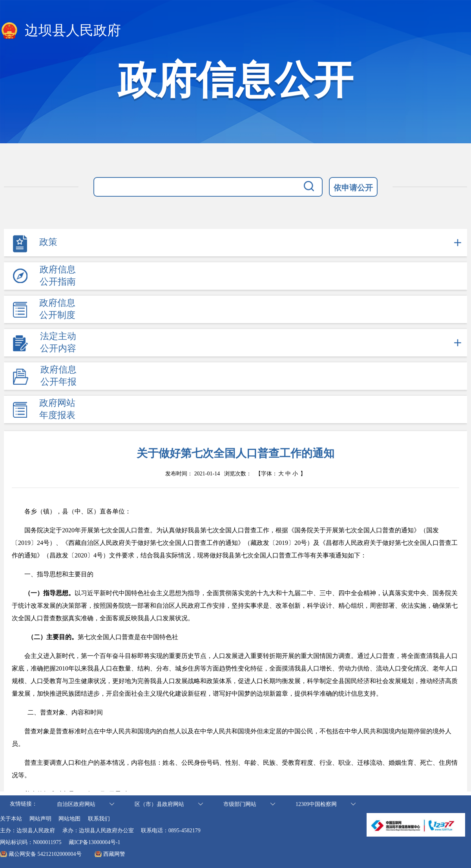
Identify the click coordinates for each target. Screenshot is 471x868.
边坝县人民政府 (60, 31)
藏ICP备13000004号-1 (94, 842)
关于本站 (11, 819)
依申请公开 (353, 188)
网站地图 (69, 819)
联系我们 (99, 819)
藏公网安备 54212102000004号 (45, 854)
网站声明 (40, 819)
